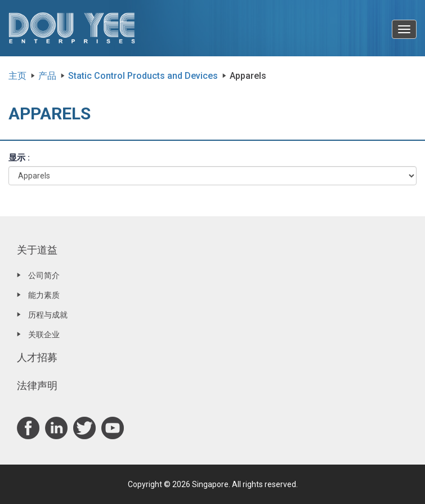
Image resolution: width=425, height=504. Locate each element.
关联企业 (44, 334)
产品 (47, 76)
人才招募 (37, 357)
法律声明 (37, 385)
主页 (17, 76)
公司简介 (44, 275)
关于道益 (37, 250)
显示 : (19, 158)
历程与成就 (48, 315)
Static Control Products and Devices (143, 76)
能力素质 (44, 295)
